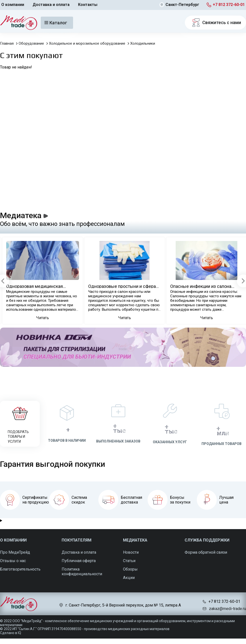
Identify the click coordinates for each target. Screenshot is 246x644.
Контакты (88, 5)
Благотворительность (20, 569)
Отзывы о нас (13, 561)
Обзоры (130, 569)
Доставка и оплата (51, 5)
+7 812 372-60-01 (229, 5)
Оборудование (31, 43)
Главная (7, 43)
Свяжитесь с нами (215, 23)
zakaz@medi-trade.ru (227, 609)
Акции (129, 578)
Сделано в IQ (11, 633)
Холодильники (143, 43)
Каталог (56, 23)
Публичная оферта (79, 561)
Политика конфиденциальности (82, 572)
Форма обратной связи (206, 552)
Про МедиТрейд (15, 552)
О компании (13, 5)
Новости (131, 552)
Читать (43, 318)
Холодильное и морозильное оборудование (87, 43)
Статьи (129, 561)
